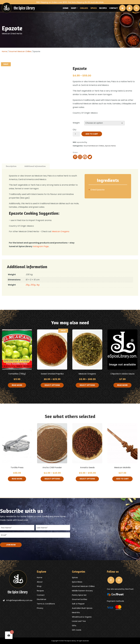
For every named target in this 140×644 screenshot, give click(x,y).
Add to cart (92, 134)
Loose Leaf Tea (79, 621)
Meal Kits (76, 612)
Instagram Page (40, 246)
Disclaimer (42, 599)
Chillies (84, 8)
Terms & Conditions (46, 604)
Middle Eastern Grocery (82, 590)
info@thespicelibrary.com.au (18, 600)
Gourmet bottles (80, 599)
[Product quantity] (76, 134)
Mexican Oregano (61, 231)
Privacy (40, 608)
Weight (76, 123)
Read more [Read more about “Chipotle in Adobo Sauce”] (122, 385)
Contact (113, 8)
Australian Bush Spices (82, 608)
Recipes (103, 8)
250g (33, 285)
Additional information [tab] (35, 166)
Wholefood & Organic (82, 617)
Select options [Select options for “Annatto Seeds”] (87, 479)
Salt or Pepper (78, 604)
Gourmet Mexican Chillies (20, 51)
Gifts (74, 625)
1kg (38, 285)
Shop (73, 8)
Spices (94, 8)
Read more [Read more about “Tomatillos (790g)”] (17, 385)
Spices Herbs (110, 146)
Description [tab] (11, 166)
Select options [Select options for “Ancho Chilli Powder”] (52, 479)
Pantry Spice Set (79, 595)
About (40, 582)
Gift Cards (77, 630)
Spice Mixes (77, 582)
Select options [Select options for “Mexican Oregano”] (87, 385)
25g (28, 285)
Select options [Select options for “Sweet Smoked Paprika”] (52, 385)
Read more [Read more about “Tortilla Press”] (17, 479)
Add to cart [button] (122, 479)
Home (66, 8)
